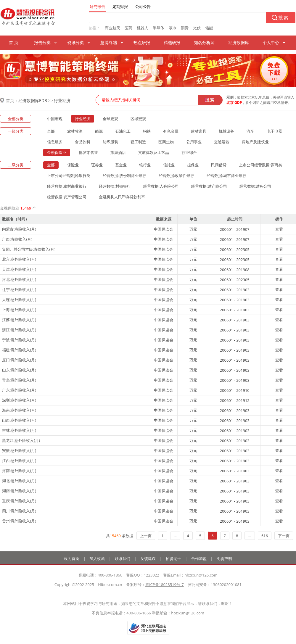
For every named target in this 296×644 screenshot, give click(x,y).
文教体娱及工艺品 (154, 152)
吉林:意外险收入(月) (19, 430)
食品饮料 (83, 142)
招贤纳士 (173, 558)
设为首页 (72, 558)
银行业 (145, 165)
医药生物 (166, 142)
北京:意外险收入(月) (19, 259)
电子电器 (274, 131)
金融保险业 (57, 152)
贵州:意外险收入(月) (19, 521)
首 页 (14, 42)
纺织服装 (110, 142)
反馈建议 (148, 558)
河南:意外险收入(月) (19, 471)
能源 (99, 131)
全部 (51, 131)
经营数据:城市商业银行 (226, 176)
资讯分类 (75, 42)
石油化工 (123, 131)
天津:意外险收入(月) (19, 269)
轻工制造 (138, 142)
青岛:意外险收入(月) (19, 380)
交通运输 (222, 142)
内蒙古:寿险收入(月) (19, 229)
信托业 (169, 165)
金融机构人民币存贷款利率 (122, 197)
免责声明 (224, 558)
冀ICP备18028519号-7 (165, 585)
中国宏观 (55, 119)
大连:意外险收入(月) (19, 300)
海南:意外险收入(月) (19, 410)
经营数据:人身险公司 (161, 186)
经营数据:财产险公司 (209, 186)
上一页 (146, 536)
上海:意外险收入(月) (19, 310)
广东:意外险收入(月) (19, 390)
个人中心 (271, 42)
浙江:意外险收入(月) (19, 330)
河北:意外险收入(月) (19, 279)
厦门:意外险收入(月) (19, 360)
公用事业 (194, 142)
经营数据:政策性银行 (176, 176)
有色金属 (171, 131)
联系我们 (123, 558)
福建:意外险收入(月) (19, 350)
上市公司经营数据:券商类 (260, 165)
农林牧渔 (75, 131)
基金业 (121, 165)
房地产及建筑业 (255, 142)
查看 (279, 229)
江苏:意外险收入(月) (19, 320)
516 (265, 536)
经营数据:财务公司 (255, 186)
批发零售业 (88, 152)
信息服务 (55, 142)
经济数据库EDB (33, 100)
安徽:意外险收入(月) (19, 450)
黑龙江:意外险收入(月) (21, 440)
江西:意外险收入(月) (19, 461)
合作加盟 (199, 558)
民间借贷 (219, 165)
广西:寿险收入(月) (17, 239)
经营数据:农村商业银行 (67, 186)
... (175, 536)
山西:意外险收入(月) (19, 420)
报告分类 (42, 42)
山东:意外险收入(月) (19, 370)
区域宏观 (138, 119)
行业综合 (189, 152)
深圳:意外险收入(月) (19, 400)
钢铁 (147, 131)
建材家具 (199, 131)
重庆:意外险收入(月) (19, 501)
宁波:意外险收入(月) (19, 340)
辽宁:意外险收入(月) (19, 289)
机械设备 (226, 131)
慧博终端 (109, 42)
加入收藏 (97, 558)
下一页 (284, 536)
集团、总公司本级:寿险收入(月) (29, 249)
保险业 (73, 165)
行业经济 (62, 100)
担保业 (193, 165)
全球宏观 (110, 119)
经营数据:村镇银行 (115, 186)
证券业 (97, 165)
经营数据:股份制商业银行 (124, 176)
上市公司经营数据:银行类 (69, 176)
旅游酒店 (118, 152)
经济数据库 (239, 42)
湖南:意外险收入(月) (19, 491)
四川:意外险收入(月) (19, 511)
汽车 (250, 131)
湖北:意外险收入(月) (19, 481)
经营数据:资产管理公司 (67, 197)
